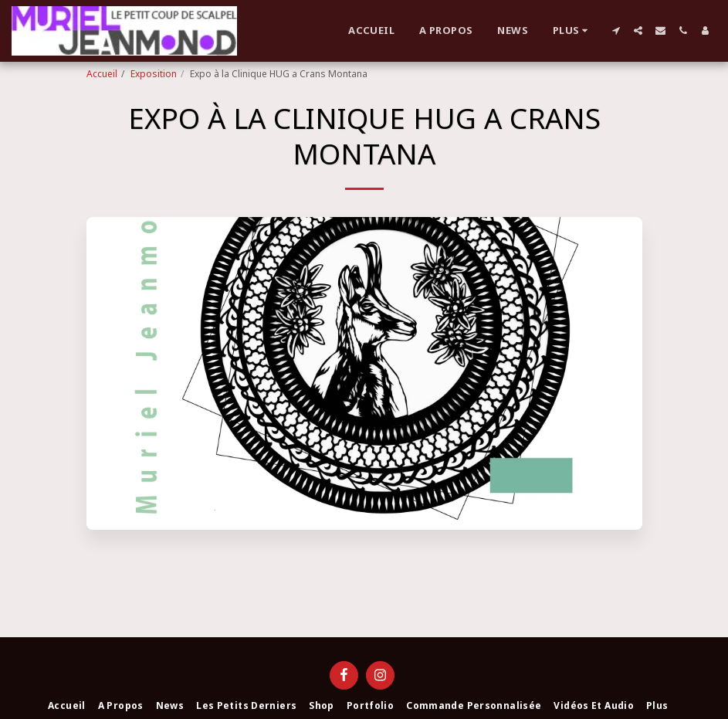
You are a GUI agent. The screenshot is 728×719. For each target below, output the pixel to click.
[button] (616, 31)
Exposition (154, 74)
